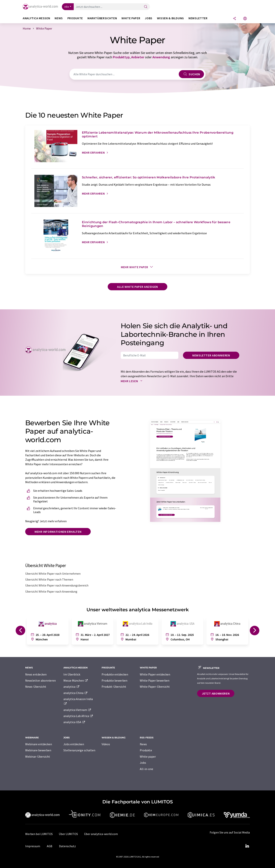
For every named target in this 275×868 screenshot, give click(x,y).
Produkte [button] (75, 18)
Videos (106, 744)
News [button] (59, 18)
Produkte (146, 750)
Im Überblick (72, 674)
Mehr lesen (132, 381)
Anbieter (138, 57)
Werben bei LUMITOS (39, 834)
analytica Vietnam (77, 710)
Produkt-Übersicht (114, 687)
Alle (67, 7)
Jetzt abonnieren (216, 693)
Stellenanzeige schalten (79, 750)
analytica (72, 687)
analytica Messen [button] (36, 18)
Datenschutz (67, 846)
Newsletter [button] (198, 18)
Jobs (143, 763)
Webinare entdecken (39, 744)
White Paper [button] (131, 18)
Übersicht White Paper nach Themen (49, 579)
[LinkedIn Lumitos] (247, 846)
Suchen (191, 74)
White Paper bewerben (155, 680)
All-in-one (146, 769)
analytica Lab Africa (78, 716)
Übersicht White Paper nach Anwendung (51, 591)
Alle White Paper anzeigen (137, 287)
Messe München (76, 680)
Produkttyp (121, 57)
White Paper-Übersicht (155, 687)
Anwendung (161, 57)
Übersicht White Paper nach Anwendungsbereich (57, 585)
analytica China (76, 693)
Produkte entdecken (115, 674)
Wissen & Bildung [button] (170, 18)
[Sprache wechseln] (245, 19)
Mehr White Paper (137, 267)
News (143, 744)
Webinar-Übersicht (38, 756)
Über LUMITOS (68, 834)
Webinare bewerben (38, 750)
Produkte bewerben (114, 680)
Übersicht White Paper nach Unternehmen (53, 574)
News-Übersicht (36, 687)
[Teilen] (235, 19)
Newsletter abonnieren (211, 355)
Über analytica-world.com (101, 834)
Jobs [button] (149, 18)
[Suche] (146, 7)
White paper (148, 756)
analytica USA (74, 722)
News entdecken (36, 674)
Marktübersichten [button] (102, 18)
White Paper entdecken (155, 674)
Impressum (33, 846)
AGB (50, 846)
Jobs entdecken (74, 744)
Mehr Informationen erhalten (58, 532)
